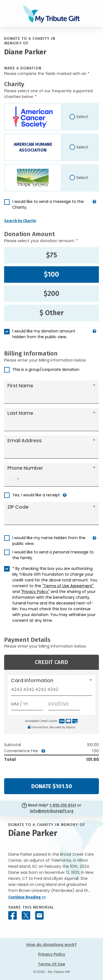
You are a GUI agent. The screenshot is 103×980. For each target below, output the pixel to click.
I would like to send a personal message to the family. (53, 555)
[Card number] (51, 691)
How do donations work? (51, 945)
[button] (94, 207)
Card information (32, 681)
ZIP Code (18, 507)
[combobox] (14, 479)
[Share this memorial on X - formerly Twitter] (26, 915)
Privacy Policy (52, 954)
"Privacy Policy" (35, 592)
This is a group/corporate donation (46, 369)
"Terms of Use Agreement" (68, 586)
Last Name (20, 413)
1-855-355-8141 (63, 805)
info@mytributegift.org (52, 811)
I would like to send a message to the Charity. (48, 204)
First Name (20, 386)
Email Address (25, 441)
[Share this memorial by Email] (39, 915)
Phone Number (25, 468)
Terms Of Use (51, 964)
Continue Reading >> (27, 897)
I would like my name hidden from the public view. (49, 541)
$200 (51, 294)
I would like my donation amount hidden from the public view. (44, 334)
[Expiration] (27, 703)
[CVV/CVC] (64, 703)
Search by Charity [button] (20, 221)
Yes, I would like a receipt (36, 495)
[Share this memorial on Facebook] (12, 915)
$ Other (51, 313)
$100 (51, 275)
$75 (52, 255)
